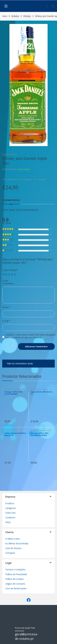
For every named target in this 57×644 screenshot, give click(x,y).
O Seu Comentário (8, 282)
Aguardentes (36, 389)
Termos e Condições (15, 570)
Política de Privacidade (16, 574)
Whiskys (27, 16)
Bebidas (15, 16)
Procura (47, 6)
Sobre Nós (10, 513)
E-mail (6, 321)
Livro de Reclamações (16, 588)
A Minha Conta (12, 539)
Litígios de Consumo (15, 584)
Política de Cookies (14, 579)
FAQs (8, 522)
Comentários (11, 200)
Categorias (11, 508)
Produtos (10, 503)
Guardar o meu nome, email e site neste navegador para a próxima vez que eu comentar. (31, 336)
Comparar (41, 179)
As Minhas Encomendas (17, 543)
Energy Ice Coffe (18, 389)
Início (5, 16)
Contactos (10, 518)
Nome (6, 307)
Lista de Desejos (13, 548)
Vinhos (15, 430)
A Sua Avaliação (10, 270)
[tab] (11, 201)
